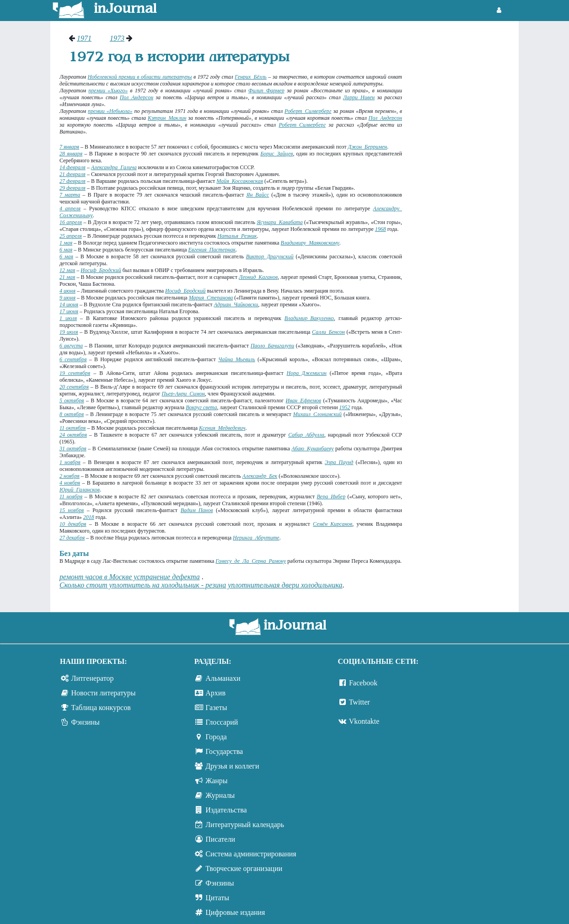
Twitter (360, 702)
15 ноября (72, 510)
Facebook (363, 683)
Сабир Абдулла (306, 435)
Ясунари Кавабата (279, 222)
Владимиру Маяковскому (310, 243)
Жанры (216, 781)
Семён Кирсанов (333, 524)
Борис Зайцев (276, 154)
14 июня (69, 304)
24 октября (73, 435)
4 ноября (70, 483)
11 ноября (71, 497)
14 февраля (72, 167)
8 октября (72, 414)
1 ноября (70, 462)
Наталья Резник (237, 236)
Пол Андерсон (137, 97)
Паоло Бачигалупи (272, 346)
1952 (345, 407)
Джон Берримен (368, 147)
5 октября (72, 401)
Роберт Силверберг (308, 111)
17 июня (69, 311)
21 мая (67, 277)
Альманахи (223, 678)
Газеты (216, 708)
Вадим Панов (197, 510)
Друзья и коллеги (232, 766)
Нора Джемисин (307, 373)
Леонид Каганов (258, 277)
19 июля (69, 332)
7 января (69, 147)
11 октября (72, 428)
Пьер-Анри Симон (183, 394)
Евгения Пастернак (212, 250)
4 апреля (70, 208)
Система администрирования (251, 854)
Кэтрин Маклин (167, 118)
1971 (84, 38)
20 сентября (74, 387)
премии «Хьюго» (108, 91)
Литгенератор (93, 678)
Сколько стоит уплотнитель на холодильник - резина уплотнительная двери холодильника (201, 585)
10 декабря (73, 524)
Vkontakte (364, 721)
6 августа (71, 346)
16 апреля (71, 222)
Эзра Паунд (339, 462)
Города (216, 737)
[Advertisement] (465, 171)
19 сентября (75, 373)
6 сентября (73, 359)
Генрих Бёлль (250, 77)
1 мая (66, 243)
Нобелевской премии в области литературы (140, 77)
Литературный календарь (245, 825)
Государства (224, 751)
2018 (89, 517)
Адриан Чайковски (236, 304)
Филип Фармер (266, 91)
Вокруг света (201, 407)
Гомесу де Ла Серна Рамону (251, 561)
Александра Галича (114, 167)
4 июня (67, 291)
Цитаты (217, 898)
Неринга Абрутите (256, 538)
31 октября (73, 449)
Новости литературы (104, 693)
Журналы (220, 795)
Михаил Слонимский (317, 414)
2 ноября (70, 476)
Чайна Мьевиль (237, 359)
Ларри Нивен (359, 97)
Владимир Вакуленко (309, 318)
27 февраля (72, 181)
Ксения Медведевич (222, 428)
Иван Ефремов (304, 401)
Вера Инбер (331, 497)
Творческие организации (244, 868)
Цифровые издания (235, 912)
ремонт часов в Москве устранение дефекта (130, 577)
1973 (117, 38)
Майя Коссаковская (240, 181)
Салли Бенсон (328, 332)
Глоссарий (222, 722)
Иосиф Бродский (101, 270)
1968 (381, 229)
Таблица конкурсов (101, 708)
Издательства (226, 810)
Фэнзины (86, 722)
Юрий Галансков (80, 490)
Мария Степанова (211, 298)
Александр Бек (260, 476)
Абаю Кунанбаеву (312, 449)
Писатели (220, 839)
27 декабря (72, 538)
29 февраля (72, 188)
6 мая (66, 250)
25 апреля (71, 236)
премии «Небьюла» (110, 111)
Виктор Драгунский (270, 256)
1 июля (68, 318)
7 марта (70, 195)
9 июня (67, 298)
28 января (71, 154)
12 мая (67, 270)
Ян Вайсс (258, 195)
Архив (215, 693)
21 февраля (72, 174)
